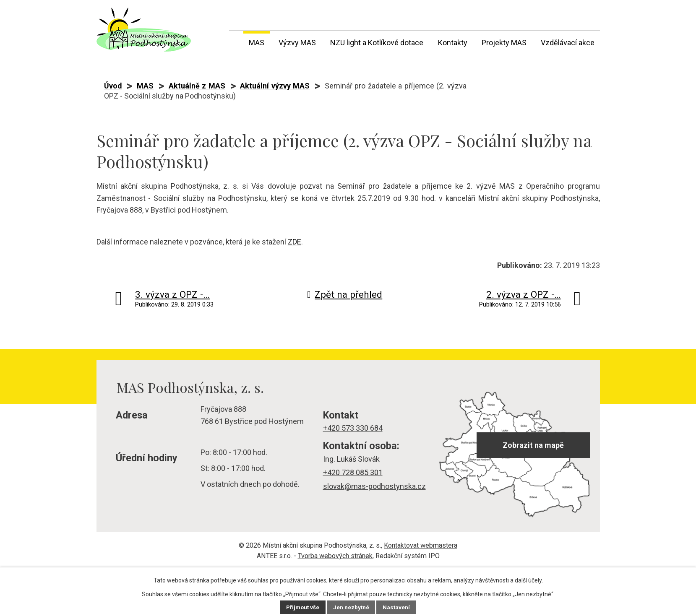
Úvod (234, 41)
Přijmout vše (302, 607)
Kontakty (453, 43)
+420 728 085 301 (353, 472)
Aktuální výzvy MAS (275, 86)
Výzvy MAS (297, 43)
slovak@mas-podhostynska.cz (374, 486)
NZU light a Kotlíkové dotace (377, 43)
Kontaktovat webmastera (421, 545)
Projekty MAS (504, 43)
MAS (257, 43)
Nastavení (398, 607)
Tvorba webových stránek (335, 556)
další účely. (529, 580)
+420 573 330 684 (353, 428)
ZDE (295, 242)
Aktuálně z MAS (197, 86)
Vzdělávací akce (568, 43)
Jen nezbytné (352, 607)
